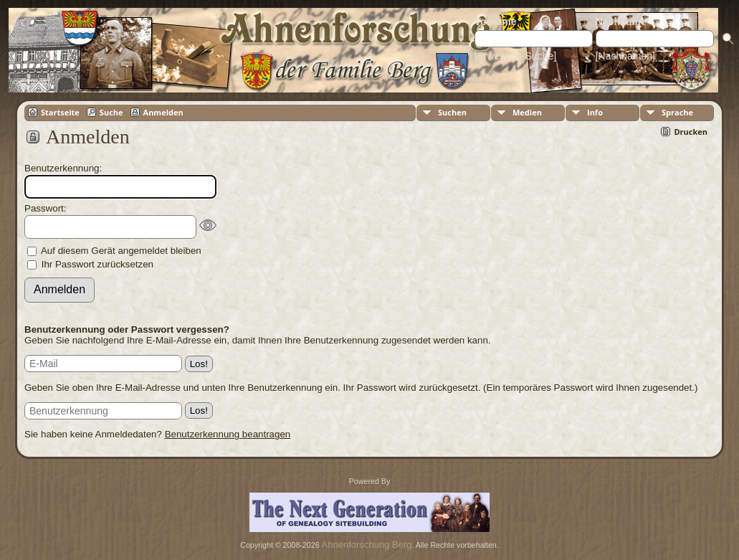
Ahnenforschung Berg (367, 545)
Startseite (60, 112)
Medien (527, 112)
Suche (111, 112)
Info (595, 112)
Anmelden (163, 112)
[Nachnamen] (625, 56)
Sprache (677, 112)
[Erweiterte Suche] (515, 56)
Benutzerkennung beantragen (228, 434)
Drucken (691, 132)
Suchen (452, 112)
